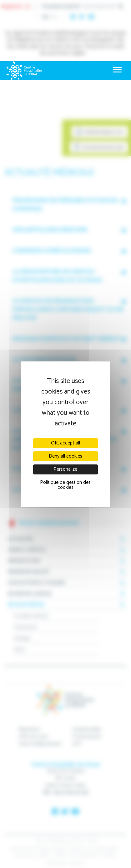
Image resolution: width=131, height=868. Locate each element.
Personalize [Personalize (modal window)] (65, 469)
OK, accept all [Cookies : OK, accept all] (65, 443)
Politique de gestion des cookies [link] (65, 485)
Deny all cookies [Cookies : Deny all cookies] (65, 456)
